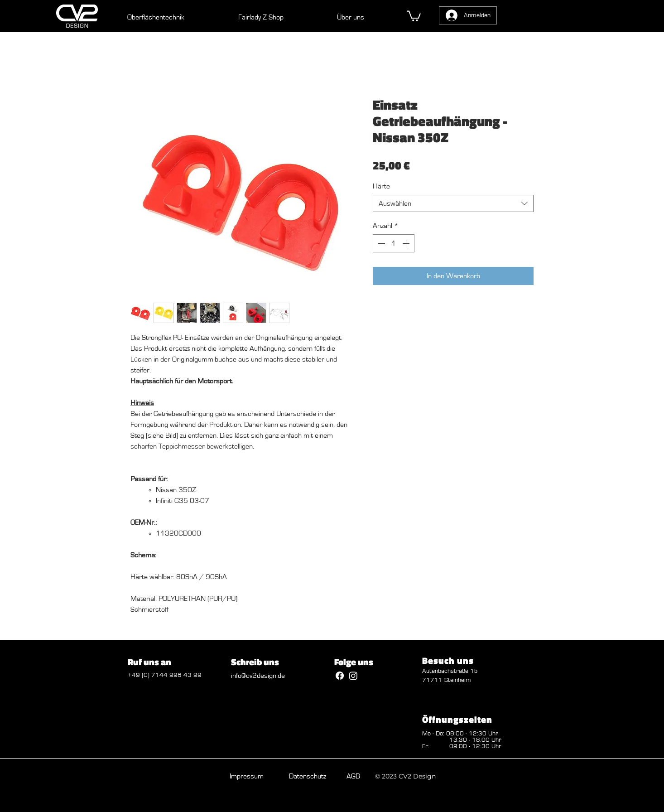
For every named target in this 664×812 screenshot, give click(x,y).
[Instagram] (353, 676)
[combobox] (453, 204)
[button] (414, 15)
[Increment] (407, 243)
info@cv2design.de (258, 676)
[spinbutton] (394, 243)
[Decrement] (380, 243)
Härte (381, 186)
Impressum (247, 776)
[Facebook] (340, 676)
